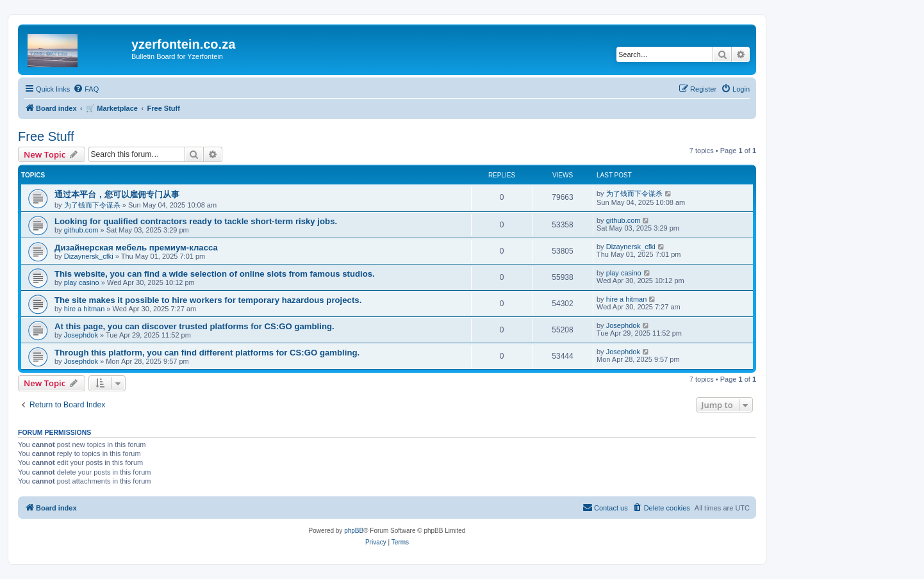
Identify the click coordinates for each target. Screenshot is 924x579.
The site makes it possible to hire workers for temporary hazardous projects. (208, 300)
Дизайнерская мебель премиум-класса (136, 248)
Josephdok (81, 335)
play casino (82, 282)
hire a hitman (85, 309)
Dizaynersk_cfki (89, 256)
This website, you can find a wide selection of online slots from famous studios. (215, 274)
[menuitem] (86, 89)
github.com (81, 230)
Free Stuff (46, 136)
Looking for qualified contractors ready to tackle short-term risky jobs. (196, 221)
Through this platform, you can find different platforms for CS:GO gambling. (207, 353)
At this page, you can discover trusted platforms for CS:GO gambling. (194, 326)
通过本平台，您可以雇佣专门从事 (117, 194)
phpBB (354, 531)
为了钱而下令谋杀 (92, 205)
